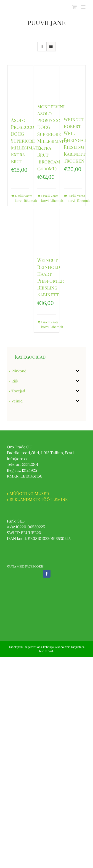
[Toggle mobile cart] (74, 7)
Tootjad (18, 391)
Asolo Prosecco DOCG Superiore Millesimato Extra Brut (26, 141)
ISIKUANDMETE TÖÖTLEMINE (39, 500)
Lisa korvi (17, 198)
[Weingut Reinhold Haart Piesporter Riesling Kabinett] (46, 231)
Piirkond (19, 371)
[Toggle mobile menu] (84, 7)
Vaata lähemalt (27, 198)
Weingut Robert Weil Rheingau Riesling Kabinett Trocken (75, 140)
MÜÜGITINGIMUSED (29, 494)
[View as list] (51, 47)
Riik (15, 381)
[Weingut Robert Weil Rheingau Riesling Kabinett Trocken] (73, 88)
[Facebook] (47, 574)
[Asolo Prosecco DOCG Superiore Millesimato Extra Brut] (20, 89)
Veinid (17, 401)
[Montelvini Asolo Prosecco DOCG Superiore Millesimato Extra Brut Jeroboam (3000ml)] (46, 82)
